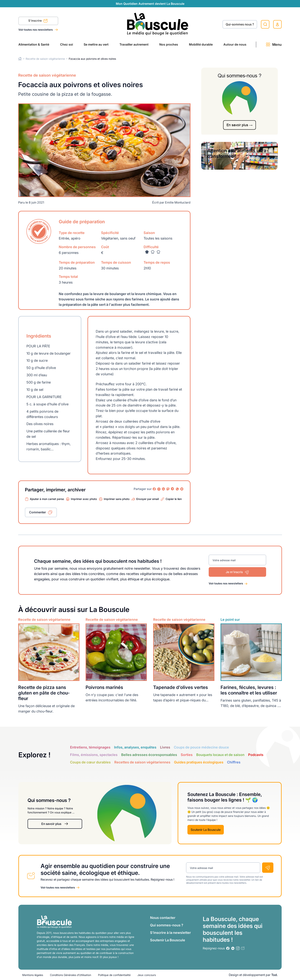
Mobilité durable (201, 44)
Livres (165, 747)
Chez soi (67, 44)
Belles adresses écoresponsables (149, 755)
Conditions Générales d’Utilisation (71, 975)
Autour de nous (235, 44)
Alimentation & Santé (34, 44)
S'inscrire (38, 21)
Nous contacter (163, 918)
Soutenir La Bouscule (206, 830)
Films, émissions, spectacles (94, 755)
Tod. (275, 975)
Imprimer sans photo (117, 499)
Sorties (187, 755)
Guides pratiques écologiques (199, 762)
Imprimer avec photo (84, 499)
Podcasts (256, 755)
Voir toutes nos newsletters (36, 30)
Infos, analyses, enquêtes (135, 747)
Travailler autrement (134, 44)
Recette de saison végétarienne (45, 59)
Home (20, 59)
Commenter (38, 512)
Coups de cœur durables (90, 762)
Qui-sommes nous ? (240, 24)
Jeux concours (147, 975)
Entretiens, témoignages (90, 747)
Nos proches (169, 44)
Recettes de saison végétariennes (142, 762)
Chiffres (234, 762)
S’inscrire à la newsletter (170, 933)
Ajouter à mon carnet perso (47, 499)
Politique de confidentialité (114, 975)
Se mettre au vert (96, 44)
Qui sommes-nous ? (167, 925)
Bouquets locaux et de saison (220, 755)
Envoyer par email (148, 499)
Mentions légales (33, 975)
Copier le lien (174, 499)
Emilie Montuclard (178, 202)
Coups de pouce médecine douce (201, 747)
